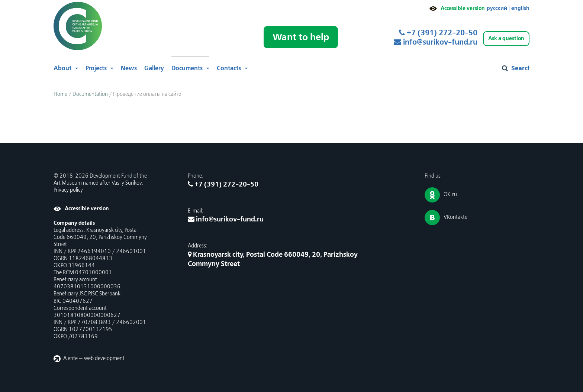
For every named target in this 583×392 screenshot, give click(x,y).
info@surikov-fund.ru (436, 42)
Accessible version (463, 8)
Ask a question (506, 38)
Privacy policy (68, 190)
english (520, 8)
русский (497, 8)
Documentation (90, 94)
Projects (96, 68)
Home (60, 94)
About (62, 68)
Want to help (301, 37)
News (129, 68)
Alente (70, 359)
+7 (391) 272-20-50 (438, 33)
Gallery (154, 68)
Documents (187, 68)
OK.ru (450, 195)
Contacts (229, 68)
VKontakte (455, 217)
